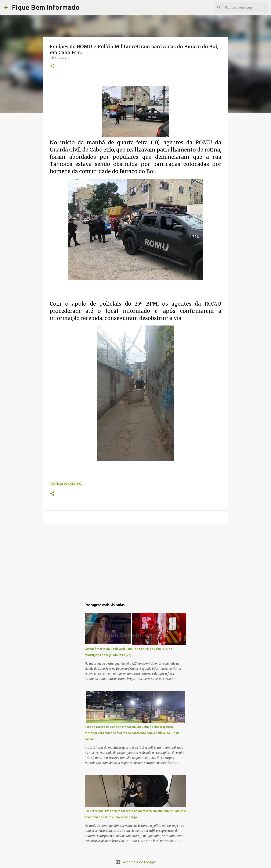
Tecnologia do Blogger (136, 862)
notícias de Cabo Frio (66, 484)
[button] (52, 66)
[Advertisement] (135, 560)
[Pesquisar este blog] (245, 7)
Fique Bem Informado (46, 7)
